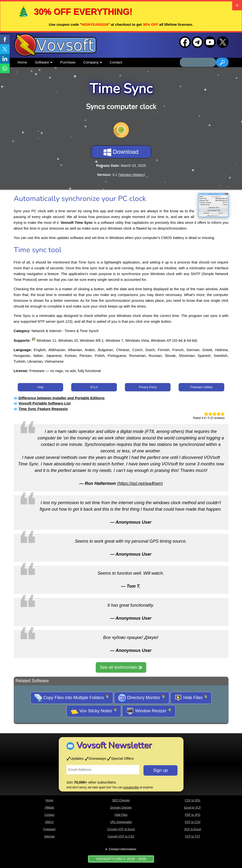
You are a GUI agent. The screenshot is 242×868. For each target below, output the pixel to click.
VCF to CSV (193, 822)
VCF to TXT (193, 836)
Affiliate (49, 808)
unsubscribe (131, 787)
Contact (116, 62)
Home (22, 62)
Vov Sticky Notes (94, 711)
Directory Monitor (142, 698)
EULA (94, 387)
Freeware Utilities (202, 387)
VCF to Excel (193, 829)
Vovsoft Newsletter (114, 745)
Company (92, 62)
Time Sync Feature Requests (43, 409)
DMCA (49, 822)
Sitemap (49, 836)
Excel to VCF (193, 808)
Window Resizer (149, 711)
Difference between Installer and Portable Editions (62, 398)
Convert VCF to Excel (121, 829)
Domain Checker (121, 808)
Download (121, 152)
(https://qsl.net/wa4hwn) (140, 483)
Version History (132, 175)
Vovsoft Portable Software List (45, 403)
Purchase (68, 62)
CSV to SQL (193, 800)
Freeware (49, 829)
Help (41, 387)
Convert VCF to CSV (121, 836)
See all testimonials (121, 667)
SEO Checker (121, 800)
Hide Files (191, 698)
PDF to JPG (193, 815)
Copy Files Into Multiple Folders (72, 698)
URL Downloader (121, 822)
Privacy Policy (148, 387)
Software (44, 62)
